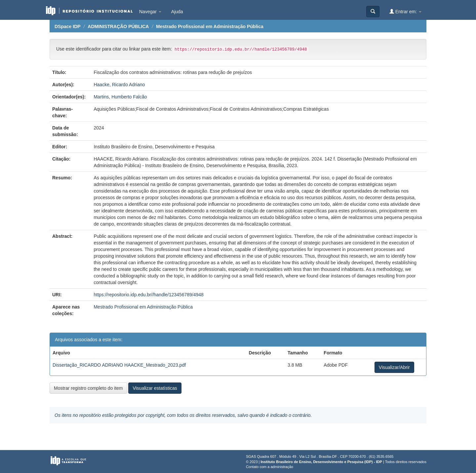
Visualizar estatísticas (155, 388)
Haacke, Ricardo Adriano (119, 85)
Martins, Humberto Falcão (120, 97)
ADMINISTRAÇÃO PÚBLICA (118, 26)
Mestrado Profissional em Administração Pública (210, 26)
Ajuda (177, 12)
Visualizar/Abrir (394, 367)
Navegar (150, 12)
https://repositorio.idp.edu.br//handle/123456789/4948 (148, 295)
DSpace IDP (68, 26)
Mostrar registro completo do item (88, 388)
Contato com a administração (270, 467)
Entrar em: (405, 11)
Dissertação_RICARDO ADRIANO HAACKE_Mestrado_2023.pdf (119, 365)
